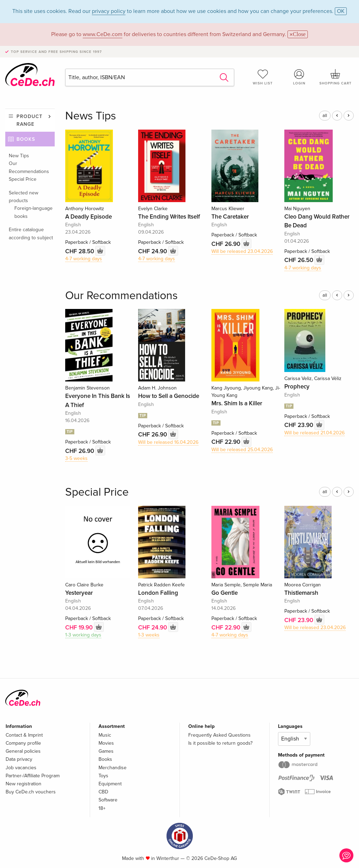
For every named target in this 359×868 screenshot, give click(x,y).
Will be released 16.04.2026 (168, 442)
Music (105, 735)
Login (299, 77)
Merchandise (113, 768)
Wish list (263, 77)
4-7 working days (84, 259)
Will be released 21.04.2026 (314, 433)
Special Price (23, 179)
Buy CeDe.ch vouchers (31, 792)
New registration (23, 784)
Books (26, 139)
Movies (106, 743)
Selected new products (23, 197)
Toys (103, 776)
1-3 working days (83, 635)
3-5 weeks (76, 458)
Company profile (23, 743)
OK (341, 11)
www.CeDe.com (103, 34)
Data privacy (19, 759)
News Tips (91, 116)
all (325, 116)
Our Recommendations (29, 167)
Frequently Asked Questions (219, 735)
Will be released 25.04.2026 (242, 450)
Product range (29, 120)
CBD (103, 792)
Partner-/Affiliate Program (33, 776)
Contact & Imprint (24, 735)
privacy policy (109, 11)
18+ (102, 808)
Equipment (110, 784)
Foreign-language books (33, 212)
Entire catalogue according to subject (31, 233)
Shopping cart (336, 77)
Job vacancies (21, 768)
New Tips (19, 156)
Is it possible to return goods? (220, 743)
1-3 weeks (149, 635)
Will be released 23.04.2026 (242, 251)
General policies (23, 751)
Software (108, 800)
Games (106, 751)
